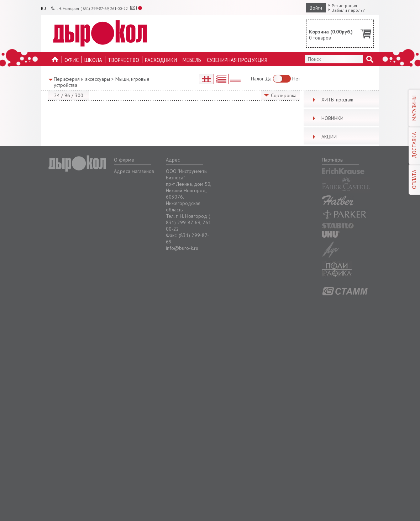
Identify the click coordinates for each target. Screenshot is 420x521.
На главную (55, 61)
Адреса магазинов (134, 171)
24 (57, 95)
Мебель (192, 60)
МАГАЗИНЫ (414, 108)
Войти (316, 8)
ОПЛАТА (414, 179)
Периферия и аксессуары (82, 79)
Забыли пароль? (348, 10)
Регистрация (344, 6)
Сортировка (284, 95)
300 (79, 95)
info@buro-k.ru (182, 248)
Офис (72, 60)
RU (43, 9)
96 (67, 95)
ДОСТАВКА (414, 145)
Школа (93, 60)
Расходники (161, 60)
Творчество (124, 60)
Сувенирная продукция (237, 60)
